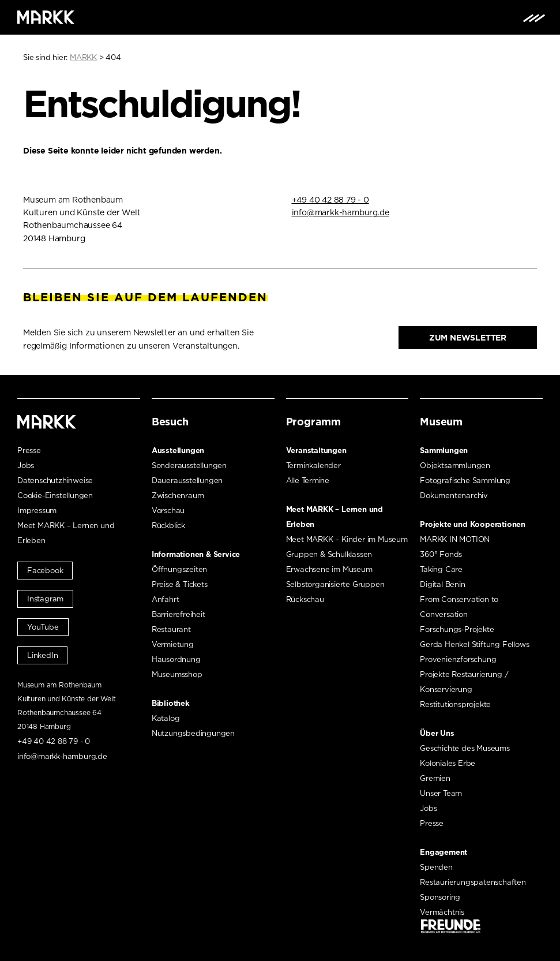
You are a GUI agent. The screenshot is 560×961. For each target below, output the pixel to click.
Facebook (45, 571)
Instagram (45, 599)
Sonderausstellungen (189, 465)
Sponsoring (440, 897)
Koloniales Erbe (448, 763)
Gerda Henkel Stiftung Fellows (474, 644)
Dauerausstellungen (187, 480)
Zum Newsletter (468, 338)
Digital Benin (442, 584)
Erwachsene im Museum (329, 569)
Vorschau (168, 511)
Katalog (166, 718)
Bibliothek (171, 703)
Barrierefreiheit (178, 614)
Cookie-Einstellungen (55, 496)
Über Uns (437, 733)
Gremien (435, 778)
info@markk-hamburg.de (341, 212)
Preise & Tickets (180, 584)
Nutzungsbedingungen (193, 733)
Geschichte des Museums (465, 748)
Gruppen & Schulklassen (329, 554)
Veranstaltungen (316, 450)
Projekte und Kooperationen (473, 524)
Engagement (444, 852)
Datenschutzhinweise (55, 480)
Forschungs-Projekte (457, 629)
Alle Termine (308, 480)
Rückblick (168, 526)
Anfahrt (166, 599)
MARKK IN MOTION (455, 539)
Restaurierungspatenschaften (473, 882)
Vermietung (173, 644)
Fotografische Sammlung (465, 480)
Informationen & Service (196, 554)
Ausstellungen (178, 450)
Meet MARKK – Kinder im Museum (347, 539)
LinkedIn (42, 655)
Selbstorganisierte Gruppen (335, 584)
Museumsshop (177, 674)
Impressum (37, 511)
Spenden (436, 867)
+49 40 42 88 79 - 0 (330, 200)
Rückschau (305, 599)
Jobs (26, 465)
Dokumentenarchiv (454, 496)
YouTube (43, 627)
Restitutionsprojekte (455, 704)
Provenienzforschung (458, 659)
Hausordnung (176, 659)
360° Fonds (441, 554)
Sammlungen (444, 450)
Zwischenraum (178, 496)
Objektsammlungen (455, 465)
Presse (29, 450)
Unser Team (441, 793)
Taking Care (441, 569)
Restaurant (171, 629)
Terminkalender (313, 465)
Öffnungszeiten (179, 569)
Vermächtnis (442, 912)
